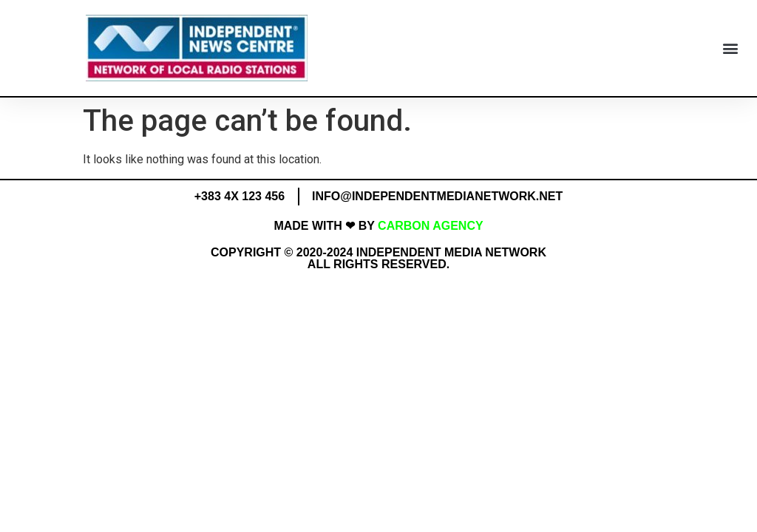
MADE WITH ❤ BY (326, 226)
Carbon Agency (431, 226)
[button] (730, 48)
